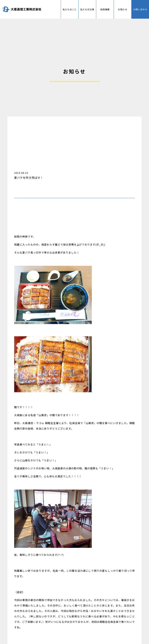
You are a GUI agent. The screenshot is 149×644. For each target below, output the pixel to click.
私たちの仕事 (87, 9)
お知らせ (123, 9)
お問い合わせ (140, 9)
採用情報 (105, 9)
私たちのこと (70, 9)
